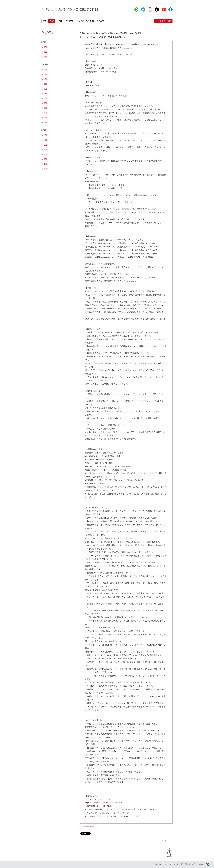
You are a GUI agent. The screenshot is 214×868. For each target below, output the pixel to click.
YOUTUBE (90, 21)
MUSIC (81, 21)
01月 (45, 57)
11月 (45, 74)
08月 (45, 89)
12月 (45, 70)
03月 (45, 47)
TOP (44, 21)
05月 (45, 103)
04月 (45, 108)
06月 (45, 98)
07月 (45, 94)
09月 (45, 84)
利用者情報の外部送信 (188, 864)
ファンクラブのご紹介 (163, 21)
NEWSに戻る (87, 826)
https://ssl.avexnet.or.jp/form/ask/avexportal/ (104, 803)
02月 (45, 52)
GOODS (101, 21)
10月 (45, 79)
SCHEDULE (71, 21)
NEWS (51, 21)
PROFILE (60, 21)
